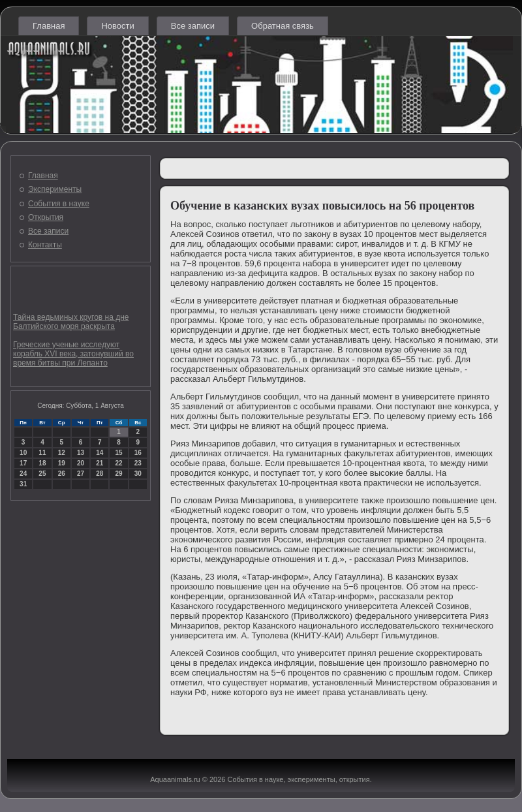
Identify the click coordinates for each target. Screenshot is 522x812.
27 (81, 474)
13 (81, 453)
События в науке (59, 204)
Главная (49, 26)
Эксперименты (55, 189)
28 (100, 474)
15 (118, 453)
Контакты (45, 245)
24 (23, 474)
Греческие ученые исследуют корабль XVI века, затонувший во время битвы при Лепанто (73, 354)
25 (42, 474)
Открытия (46, 217)
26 (62, 474)
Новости (117, 26)
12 (62, 453)
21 (100, 463)
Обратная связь (283, 26)
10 (23, 453)
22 (118, 463)
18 (42, 463)
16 (138, 453)
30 (138, 474)
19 (62, 463)
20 (81, 463)
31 (23, 484)
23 (138, 463)
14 (100, 453)
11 (42, 453)
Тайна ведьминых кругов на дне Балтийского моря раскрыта (71, 322)
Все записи (193, 26)
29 (118, 474)
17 (23, 463)
